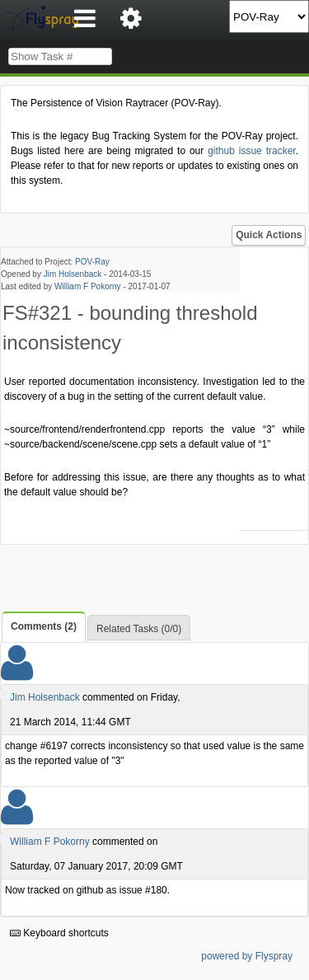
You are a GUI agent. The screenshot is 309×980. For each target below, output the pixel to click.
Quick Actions (269, 235)
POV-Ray (92, 262)
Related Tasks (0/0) (139, 629)
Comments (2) (44, 626)
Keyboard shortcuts (59, 933)
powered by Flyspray (247, 956)
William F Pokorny (88, 286)
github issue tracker (251, 151)
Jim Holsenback (73, 274)
